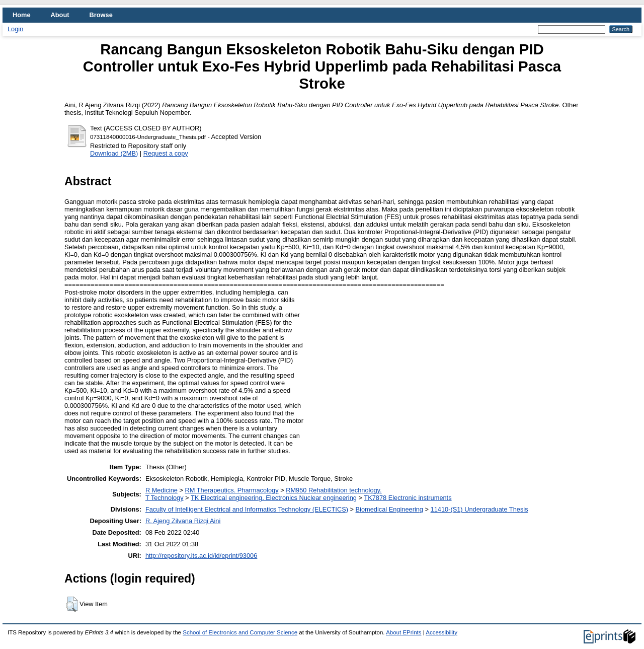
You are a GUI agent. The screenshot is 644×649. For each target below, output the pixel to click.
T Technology (165, 498)
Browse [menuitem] (101, 15)
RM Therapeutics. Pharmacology (232, 490)
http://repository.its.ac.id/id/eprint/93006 (201, 556)
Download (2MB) (114, 153)
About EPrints (404, 632)
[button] (72, 604)
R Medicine (162, 490)
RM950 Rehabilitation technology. (334, 490)
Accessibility (441, 632)
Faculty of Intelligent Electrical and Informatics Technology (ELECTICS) (247, 509)
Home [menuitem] (22, 15)
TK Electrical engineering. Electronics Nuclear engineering (274, 498)
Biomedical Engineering (389, 509)
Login (15, 29)
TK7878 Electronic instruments (408, 498)
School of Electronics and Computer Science (240, 632)
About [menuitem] (60, 15)
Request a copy (166, 153)
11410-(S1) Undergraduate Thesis (479, 509)
